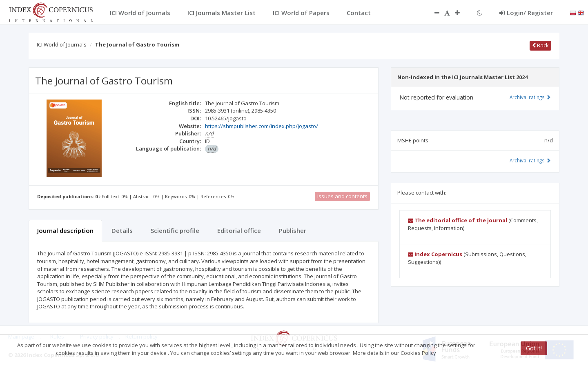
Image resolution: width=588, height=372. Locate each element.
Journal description (65, 230)
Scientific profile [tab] (175, 230)
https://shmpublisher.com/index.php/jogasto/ (262, 126)
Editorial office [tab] (239, 230)
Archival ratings (530, 97)
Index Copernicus (435, 254)
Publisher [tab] (293, 230)
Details (122, 230)
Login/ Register (526, 13)
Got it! (534, 348)
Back (540, 45)
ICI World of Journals (62, 44)
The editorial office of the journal (458, 220)
